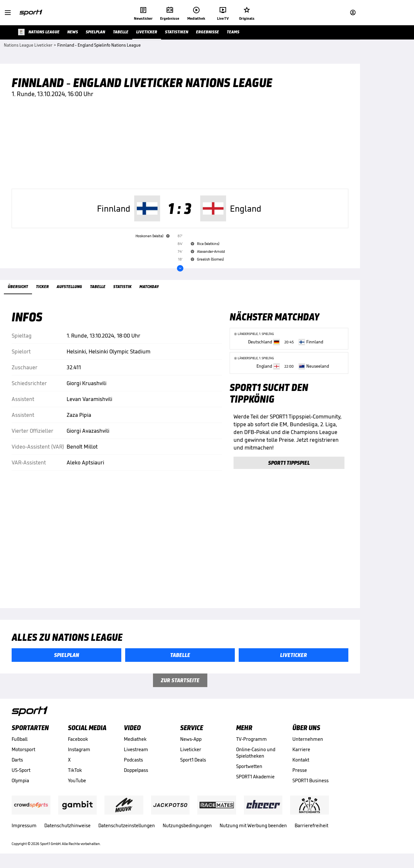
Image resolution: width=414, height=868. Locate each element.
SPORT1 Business (310, 783)
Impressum (24, 828)
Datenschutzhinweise (67, 828)
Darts (17, 763)
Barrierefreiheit (311, 828)
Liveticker (191, 752)
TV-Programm (251, 742)
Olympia (20, 783)
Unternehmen (308, 742)
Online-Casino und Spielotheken (256, 756)
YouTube (77, 783)
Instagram (79, 752)
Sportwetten (249, 769)
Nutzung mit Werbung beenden (253, 828)
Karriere (301, 752)
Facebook (78, 742)
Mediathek (135, 742)
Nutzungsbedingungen (187, 828)
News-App (191, 742)
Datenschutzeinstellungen (127, 828)
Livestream (136, 752)
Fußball (20, 742)
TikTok (75, 773)
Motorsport (23, 752)
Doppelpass (136, 773)
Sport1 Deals (193, 763)
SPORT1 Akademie (255, 779)
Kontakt (301, 763)
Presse (300, 773)
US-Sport (21, 773)
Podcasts (133, 763)
